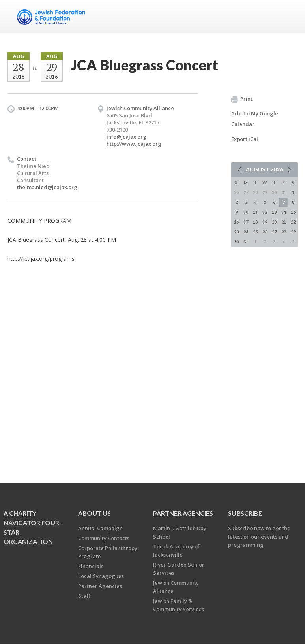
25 (255, 232)
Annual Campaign (100, 528)
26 (265, 232)
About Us (94, 513)
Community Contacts (104, 538)
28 (284, 232)
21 (284, 222)
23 (236, 232)
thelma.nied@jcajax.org (47, 187)
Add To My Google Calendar (255, 119)
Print (242, 99)
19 (265, 222)
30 (236, 242)
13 (274, 212)
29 (293, 232)
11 (255, 212)
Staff (84, 596)
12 (265, 212)
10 (246, 212)
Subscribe (245, 513)
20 (274, 222)
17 (246, 222)
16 (236, 222)
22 (293, 222)
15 (293, 212)
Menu (288, 17)
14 (284, 212)
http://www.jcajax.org (134, 144)
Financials (91, 566)
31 (246, 242)
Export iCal (245, 139)
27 (274, 232)
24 (246, 232)
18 (255, 222)
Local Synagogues (101, 576)
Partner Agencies (100, 586)
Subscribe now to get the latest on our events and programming (259, 537)
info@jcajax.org (126, 137)
